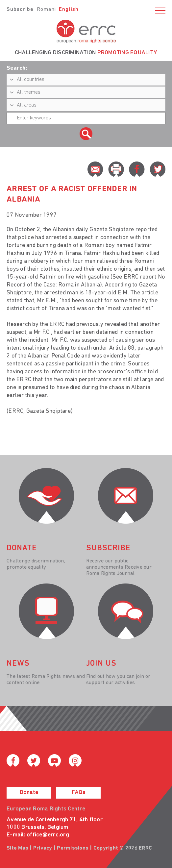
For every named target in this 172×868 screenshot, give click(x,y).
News (18, 664)
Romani (46, 10)
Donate (29, 793)
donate (22, 548)
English (69, 10)
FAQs (79, 793)
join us (101, 664)
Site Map (17, 848)
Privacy (43, 848)
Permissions (73, 848)
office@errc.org (48, 835)
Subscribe (20, 10)
